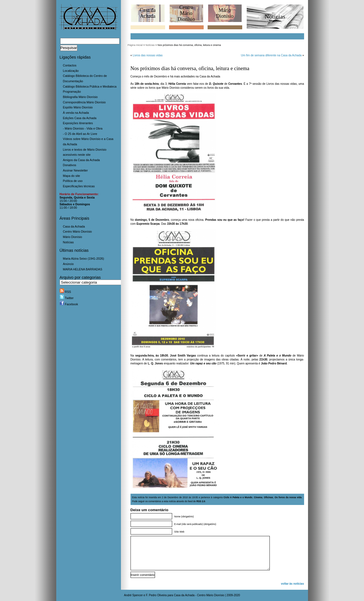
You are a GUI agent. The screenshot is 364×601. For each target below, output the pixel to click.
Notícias (68, 242)
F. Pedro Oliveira (156, 595)
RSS (65, 292)
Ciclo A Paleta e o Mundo (238, 497)
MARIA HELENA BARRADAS (83, 269)
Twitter (67, 298)
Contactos (70, 65)
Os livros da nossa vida (288, 497)
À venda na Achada (76, 113)
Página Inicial (135, 45)
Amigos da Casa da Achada (82, 160)
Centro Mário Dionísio (77, 232)
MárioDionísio (225, 13)
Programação (72, 92)
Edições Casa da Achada (80, 118)
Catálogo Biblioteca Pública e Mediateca (90, 86)
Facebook (69, 304)
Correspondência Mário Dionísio (84, 102)
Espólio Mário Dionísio (78, 107)
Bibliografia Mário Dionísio (80, 97)
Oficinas (268, 497)
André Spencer (133, 595)
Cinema (258, 497)
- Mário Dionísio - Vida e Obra (83, 128)
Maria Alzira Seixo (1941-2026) (84, 259)
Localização (71, 71)
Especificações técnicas (79, 186)
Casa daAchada (148, 13)
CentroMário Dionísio (186, 13)
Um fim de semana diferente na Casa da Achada (271, 55)
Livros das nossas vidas (148, 55)
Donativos (70, 165)
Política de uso (73, 181)
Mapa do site (72, 176)
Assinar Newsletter (76, 170)
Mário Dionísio (73, 237)
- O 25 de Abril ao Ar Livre (80, 134)
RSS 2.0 (201, 501)
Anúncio (68, 264)
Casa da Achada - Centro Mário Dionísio (199, 595)
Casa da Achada (74, 226)
